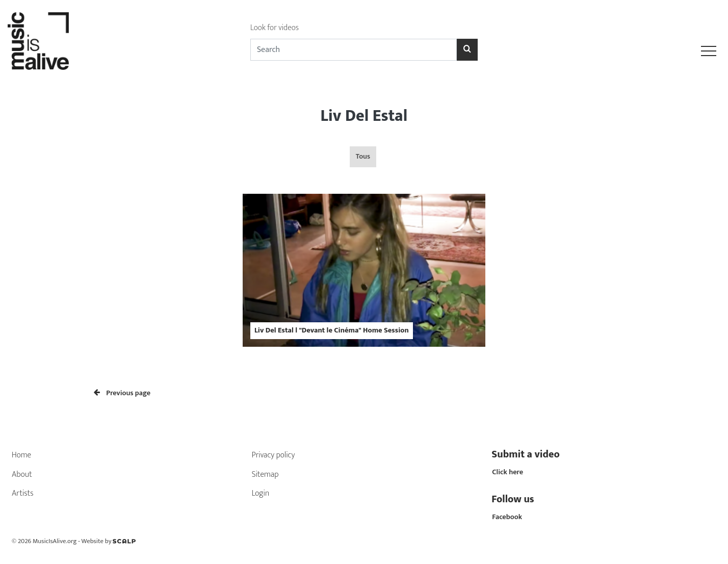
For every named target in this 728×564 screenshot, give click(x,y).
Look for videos (275, 28)
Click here (508, 472)
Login (261, 493)
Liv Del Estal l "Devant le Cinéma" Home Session (332, 330)
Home (21, 455)
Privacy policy (274, 455)
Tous (363, 157)
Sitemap (265, 475)
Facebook (507, 517)
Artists (23, 493)
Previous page (122, 393)
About (22, 475)
